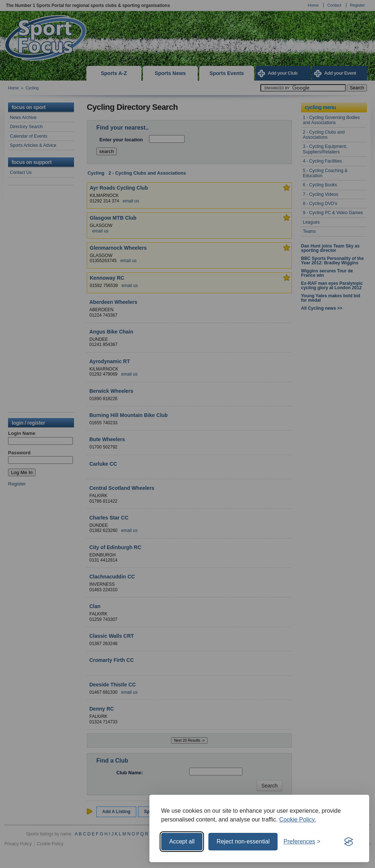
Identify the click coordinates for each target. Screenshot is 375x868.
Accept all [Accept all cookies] (182, 841)
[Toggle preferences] (302, 842)
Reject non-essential (243, 841)
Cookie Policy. (298, 819)
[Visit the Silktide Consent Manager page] (349, 842)
